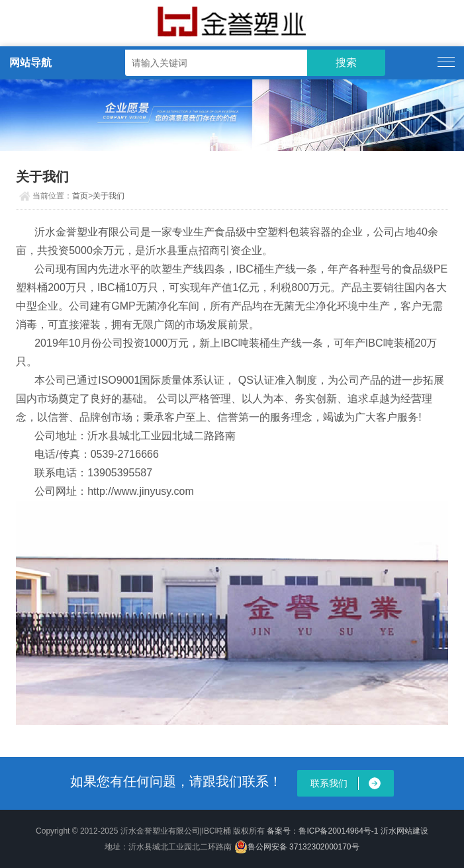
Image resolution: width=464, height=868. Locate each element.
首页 (80, 196)
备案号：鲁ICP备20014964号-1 (322, 831)
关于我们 (109, 196)
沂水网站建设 (404, 831)
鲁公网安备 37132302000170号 (297, 847)
